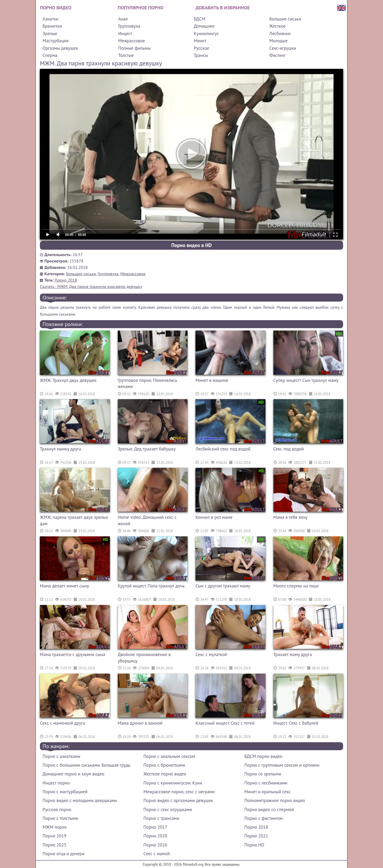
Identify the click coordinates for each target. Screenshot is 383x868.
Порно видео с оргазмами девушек (178, 800)
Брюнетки (52, 26)
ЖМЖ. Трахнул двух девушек (68, 380)
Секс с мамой (157, 854)
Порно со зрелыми (263, 774)
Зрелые (50, 34)
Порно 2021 (256, 836)
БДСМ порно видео (263, 756)
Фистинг (278, 55)
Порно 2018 (66, 280)
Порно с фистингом (264, 818)
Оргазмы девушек (60, 48)
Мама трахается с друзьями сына (72, 654)
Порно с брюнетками (164, 765)
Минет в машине (212, 380)
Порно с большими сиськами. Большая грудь (86, 765)
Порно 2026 (155, 845)
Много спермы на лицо (296, 586)
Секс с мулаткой (211, 654)
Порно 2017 (155, 827)
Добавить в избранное (223, 8)
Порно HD (254, 845)
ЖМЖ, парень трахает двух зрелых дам (74, 520)
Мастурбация (55, 41)
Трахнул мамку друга (61, 449)
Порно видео (56, 8)
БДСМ (199, 19)
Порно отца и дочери (64, 854)
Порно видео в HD (191, 245)
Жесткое (278, 26)
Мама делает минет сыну (64, 586)
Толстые (126, 55)
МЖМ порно (55, 827)
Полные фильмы (134, 48)
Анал (123, 19)
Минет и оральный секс (268, 792)
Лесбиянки (280, 34)
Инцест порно (56, 783)
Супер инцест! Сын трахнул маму (306, 380)
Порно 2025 (54, 845)
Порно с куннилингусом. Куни (173, 783)
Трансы (201, 55)
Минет (200, 41)
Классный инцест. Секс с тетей (225, 723)
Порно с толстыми (60, 818)
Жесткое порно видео (165, 774)
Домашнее (204, 26)
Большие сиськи (285, 19)
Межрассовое (132, 41)
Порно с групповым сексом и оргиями (282, 765)
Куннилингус (206, 34)
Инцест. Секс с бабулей (296, 723)
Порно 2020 (155, 836)
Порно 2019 (54, 836)
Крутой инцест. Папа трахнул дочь (151, 586)
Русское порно (57, 809)
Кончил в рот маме (214, 517)
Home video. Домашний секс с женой (147, 520)
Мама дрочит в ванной (140, 723)
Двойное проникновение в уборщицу (144, 658)
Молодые (279, 41)
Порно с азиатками (61, 756)
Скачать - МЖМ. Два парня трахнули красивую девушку (91, 286)
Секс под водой (289, 449)
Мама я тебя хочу (291, 517)
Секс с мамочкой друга (63, 723)
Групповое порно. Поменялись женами (147, 383)
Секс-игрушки (283, 48)
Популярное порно (141, 8)
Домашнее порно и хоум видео (73, 774)
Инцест (125, 34)
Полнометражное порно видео (275, 800)
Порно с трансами (161, 818)
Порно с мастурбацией (65, 792)
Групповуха (129, 26)
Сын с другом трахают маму (223, 586)
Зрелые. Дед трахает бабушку (147, 449)
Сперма (50, 55)
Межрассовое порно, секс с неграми (179, 792)
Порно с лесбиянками (266, 783)
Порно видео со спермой (269, 809)
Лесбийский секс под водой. (223, 449)
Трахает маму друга (293, 654)
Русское (201, 48)
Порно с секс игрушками (168, 809)
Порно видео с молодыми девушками (80, 800)
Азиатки (50, 19)
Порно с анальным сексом (169, 756)
